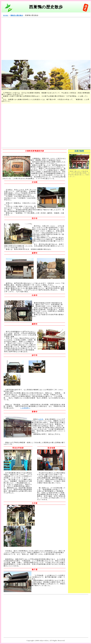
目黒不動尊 (79, 151)
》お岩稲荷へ (25, 408)
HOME (6, 15)
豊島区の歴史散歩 (17, 15)
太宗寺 (41, 419)
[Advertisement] (21, 39)
